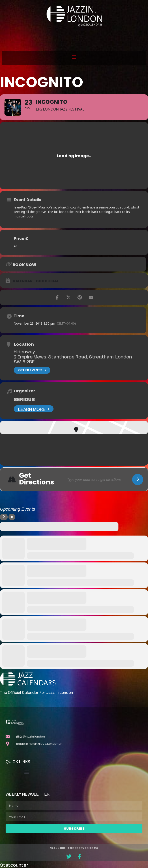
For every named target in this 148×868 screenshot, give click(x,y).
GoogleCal (47, 281)
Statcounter (14, 865)
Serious (24, 399)
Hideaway (24, 351)
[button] (74, 57)
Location (24, 344)
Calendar (23, 281)
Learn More (34, 409)
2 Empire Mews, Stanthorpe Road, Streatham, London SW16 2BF (73, 359)
